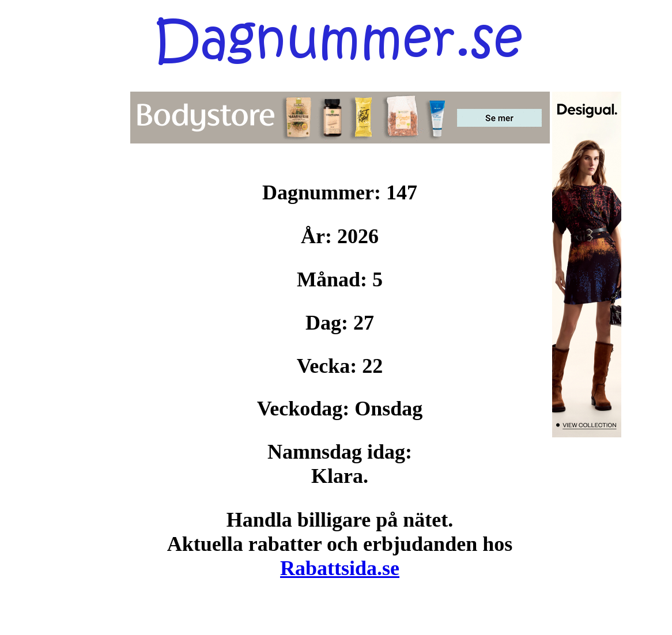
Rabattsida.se (340, 568)
